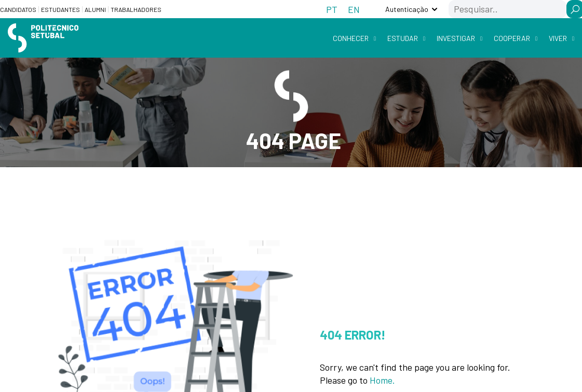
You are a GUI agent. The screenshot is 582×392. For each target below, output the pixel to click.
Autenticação (407, 9)
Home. (382, 380)
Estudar (403, 38)
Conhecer (351, 38)
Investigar (456, 38)
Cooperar (512, 38)
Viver (558, 38)
